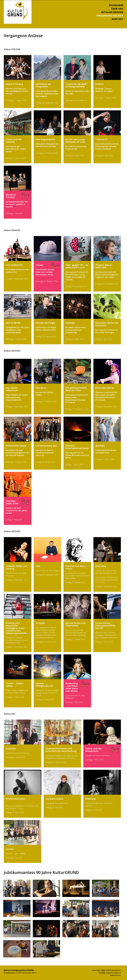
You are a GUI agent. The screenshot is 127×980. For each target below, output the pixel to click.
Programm (116, 5)
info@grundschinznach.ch (110, 973)
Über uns (117, 9)
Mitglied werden (112, 12)
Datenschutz (115, 975)
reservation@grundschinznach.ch (106, 970)
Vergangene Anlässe (110, 16)
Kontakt (117, 19)
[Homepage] (18, 19)
